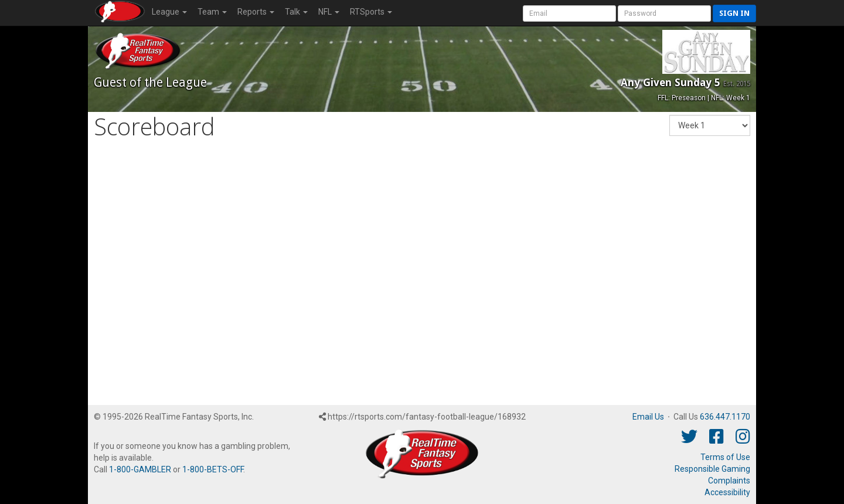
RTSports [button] (371, 12)
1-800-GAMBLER (140, 469)
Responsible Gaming (712, 469)
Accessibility (727, 492)
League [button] (169, 12)
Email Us (648, 417)
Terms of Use (725, 457)
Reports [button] (256, 12)
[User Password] (664, 13)
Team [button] (212, 12)
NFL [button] (329, 12)
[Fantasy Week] (710, 125)
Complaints (729, 481)
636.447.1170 (725, 417)
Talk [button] (296, 12)
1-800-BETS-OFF (213, 469)
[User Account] (569, 13)
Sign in (734, 13)
